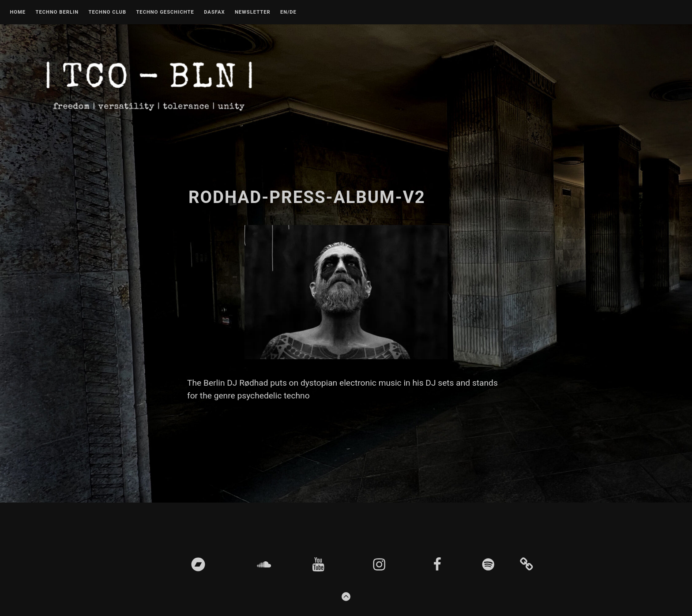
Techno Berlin (57, 12)
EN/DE (288, 12)
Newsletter (253, 12)
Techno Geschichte (165, 12)
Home (18, 12)
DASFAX (214, 12)
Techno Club (107, 12)
